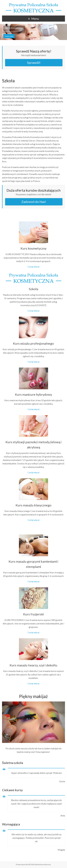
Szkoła (33, 289)
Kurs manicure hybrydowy (33, 394)
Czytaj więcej (9, 36)
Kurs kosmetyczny (33, 248)
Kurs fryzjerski (33, 614)
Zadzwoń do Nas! (34, 202)
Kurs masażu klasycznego (33, 505)
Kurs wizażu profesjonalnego (33, 343)
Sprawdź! (34, 63)
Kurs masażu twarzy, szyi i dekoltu (33, 665)
